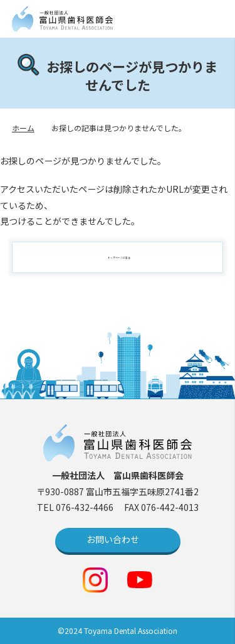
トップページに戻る (124, 257)
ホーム (23, 128)
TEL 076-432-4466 (76, 507)
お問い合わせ (113, 539)
